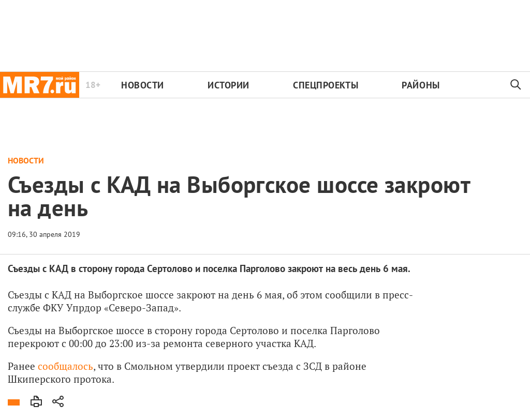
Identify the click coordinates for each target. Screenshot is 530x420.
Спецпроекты (326, 85)
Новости (143, 85)
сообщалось (65, 366)
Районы (421, 85)
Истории (229, 85)
